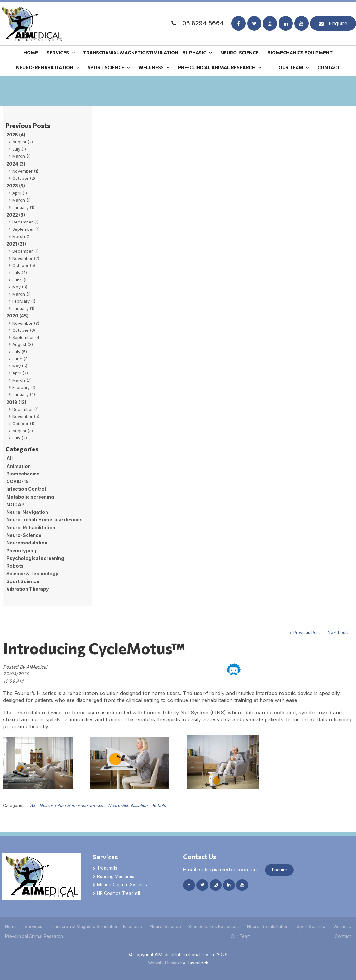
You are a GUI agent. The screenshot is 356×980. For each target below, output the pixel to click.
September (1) (26, 229)
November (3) (26, 323)
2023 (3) (16, 186)
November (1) (25, 171)
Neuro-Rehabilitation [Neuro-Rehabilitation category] (31, 528)
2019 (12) (16, 402)
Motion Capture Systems (122, 885)
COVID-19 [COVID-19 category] (18, 481)
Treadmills (107, 868)
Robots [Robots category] (15, 566)
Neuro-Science (239, 52)
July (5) (20, 352)
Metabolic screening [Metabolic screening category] (30, 497)
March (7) (22, 380)
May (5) (20, 366)
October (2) (24, 178)
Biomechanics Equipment (300, 52)
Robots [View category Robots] (159, 805)
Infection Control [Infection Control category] (26, 489)
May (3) (20, 287)
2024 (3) (16, 164)
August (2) (23, 142)
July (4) (20, 273)
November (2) (26, 258)
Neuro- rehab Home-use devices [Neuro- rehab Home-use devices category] (44, 520)
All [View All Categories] (32, 805)
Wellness (151, 67)
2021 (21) (16, 244)
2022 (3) (16, 215)
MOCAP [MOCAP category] (15, 504)
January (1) (23, 207)
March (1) (21, 156)
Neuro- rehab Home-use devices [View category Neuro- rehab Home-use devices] (71, 805)
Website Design (163, 963)
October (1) (23, 424)
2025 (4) (16, 135)
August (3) (23, 344)
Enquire (338, 23)
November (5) (26, 416)
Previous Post (306, 633)
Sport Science (106, 67)
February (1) (24, 301)
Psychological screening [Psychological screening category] (35, 558)
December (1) (25, 222)
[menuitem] (11, 927)
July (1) (19, 149)
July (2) (20, 438)
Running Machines (116, 876)
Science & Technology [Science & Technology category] (32, 573)
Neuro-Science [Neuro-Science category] (24, 535)
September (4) (26, 337)
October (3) (24, 330)
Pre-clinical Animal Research (217, 67)
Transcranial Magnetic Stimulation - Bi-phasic (145, 52)
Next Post (337, 633)
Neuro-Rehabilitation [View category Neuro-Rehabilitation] (128, 805)
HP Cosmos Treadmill (119, 893)
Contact (329, 67)
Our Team (291, 67)
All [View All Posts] (9, 458)
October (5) (24, 265)
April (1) (20, 193)
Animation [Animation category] (18, 466)
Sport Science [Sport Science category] (23, 581)
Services (58, 52)
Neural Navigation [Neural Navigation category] (27, 512)
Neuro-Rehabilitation (45, 67)
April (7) (20, 373)
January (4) (24, 394)
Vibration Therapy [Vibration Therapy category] (28, 589)
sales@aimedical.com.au (220, 870)
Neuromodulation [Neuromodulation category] (27, 543)
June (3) (21, 280)
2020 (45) (17, 316)
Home (31, 52)
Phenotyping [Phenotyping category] (21, 551)
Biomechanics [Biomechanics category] (23, 474)
